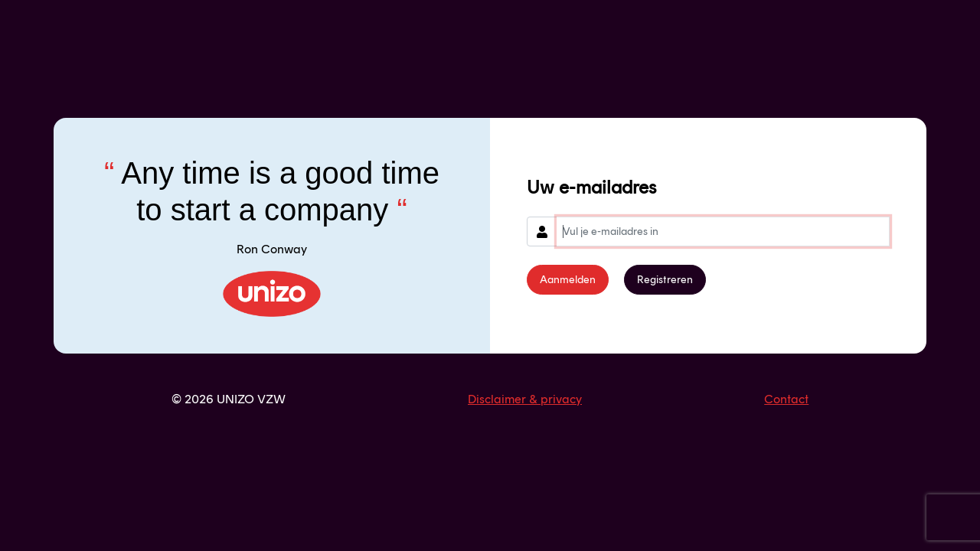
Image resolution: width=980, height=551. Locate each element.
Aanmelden (568, 280)
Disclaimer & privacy (525, 399)
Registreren (665, 280)
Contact (786, 399)
